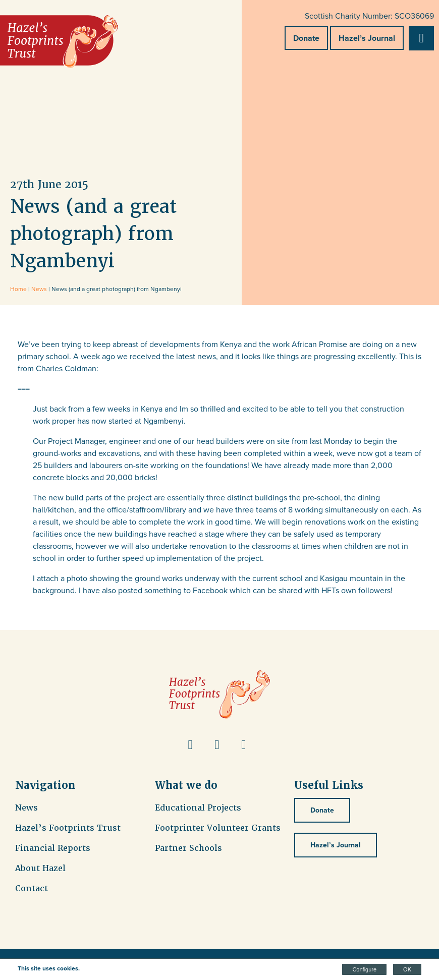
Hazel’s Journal (367, 38)
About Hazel (40, 868)
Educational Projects (198, 808)
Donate (306, 38)
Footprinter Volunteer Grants (218, 828)
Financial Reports (53, 848)
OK (407, 969)
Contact (32, 888)
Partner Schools (188, 848)
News (39, 289)
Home (18, 289)
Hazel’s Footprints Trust (68, 828)
